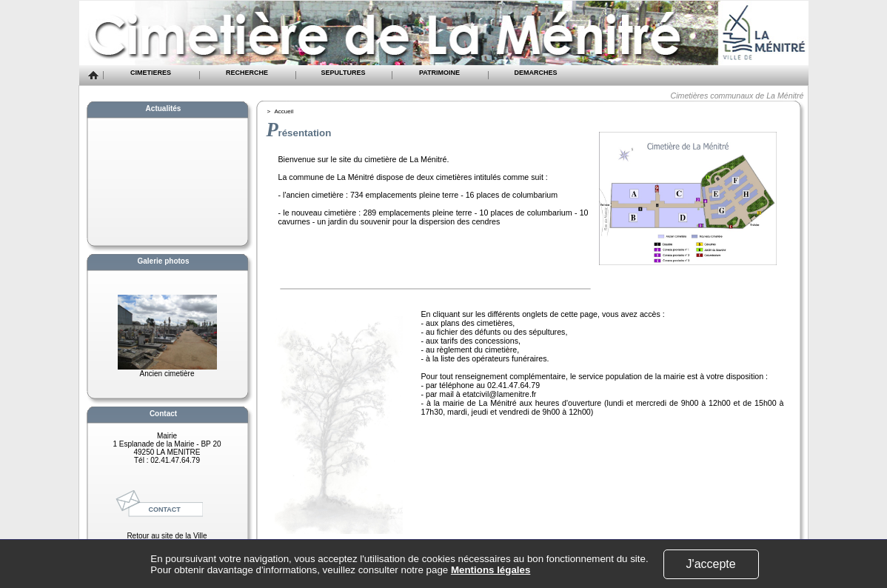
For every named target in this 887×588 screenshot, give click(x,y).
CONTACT (165, 510)
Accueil (284, 111)
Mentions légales (491, 570)
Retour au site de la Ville (167, 536)
